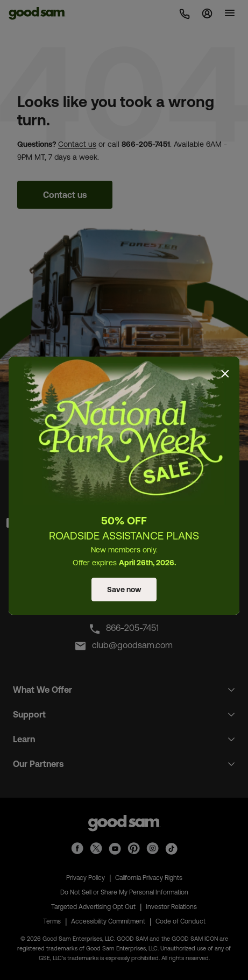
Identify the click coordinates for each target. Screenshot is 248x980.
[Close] (225, 374)
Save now (124, 590)
